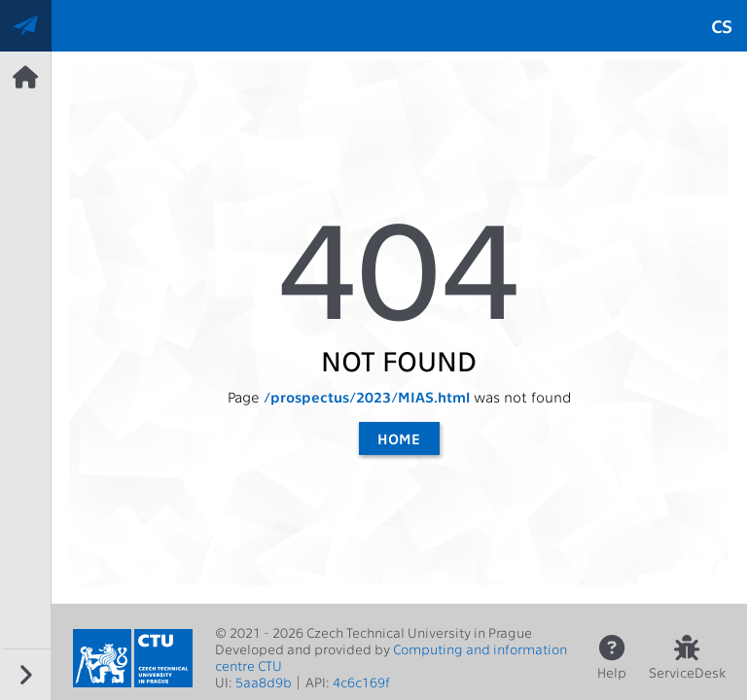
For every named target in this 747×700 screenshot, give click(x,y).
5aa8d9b (264, 682)
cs (722, 25)
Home (399, 438)
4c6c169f (361, 682)
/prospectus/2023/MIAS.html (367, 397)
